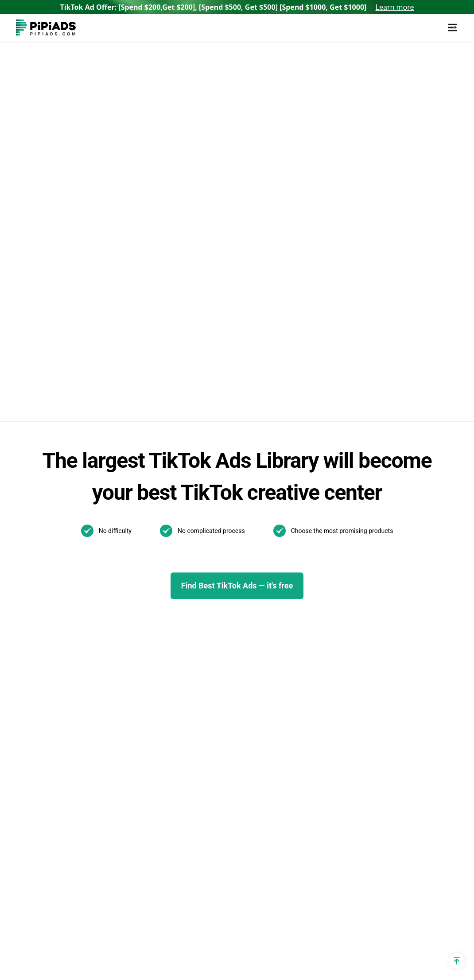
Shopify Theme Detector (54, 550)
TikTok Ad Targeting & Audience (66, 535)
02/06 (252, 684)
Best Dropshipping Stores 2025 (165, 666)
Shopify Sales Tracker (50, 504)
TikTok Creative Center (152, 565)
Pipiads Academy (244, 580)
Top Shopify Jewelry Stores (159, 793)
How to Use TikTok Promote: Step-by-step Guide (332, 598)
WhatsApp (404, 519)
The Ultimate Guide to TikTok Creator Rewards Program (333, 572)
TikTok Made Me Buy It (152, 747)
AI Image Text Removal (153, 651)
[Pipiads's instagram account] (87, 940)
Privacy (348, 940)
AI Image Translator (147, 636)
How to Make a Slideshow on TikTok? (333, 675)
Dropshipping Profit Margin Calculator (58, 645)
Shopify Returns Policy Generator (51, 748)
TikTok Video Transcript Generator (154, 585)
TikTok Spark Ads (144, 535)
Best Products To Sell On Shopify (155, 828)
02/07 (225, 684)
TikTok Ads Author (246, 565)
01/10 (279, 699)
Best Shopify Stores (147, 762)
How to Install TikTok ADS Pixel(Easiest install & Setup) (332, 700)
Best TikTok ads (242, 550)
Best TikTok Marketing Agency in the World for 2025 (335, 623)
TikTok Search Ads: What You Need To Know (334, 510)
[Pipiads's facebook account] (23, 940)
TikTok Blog (236, 519)
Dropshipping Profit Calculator (63, 625)
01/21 (225, 699)
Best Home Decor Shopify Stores (157, 854)
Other (282, 653)
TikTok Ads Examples (251, 504)
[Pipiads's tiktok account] (66, 940)
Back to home (138, 164)
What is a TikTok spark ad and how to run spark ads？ (335, 649)
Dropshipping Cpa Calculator (61, 595)
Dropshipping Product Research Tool (166, 686)
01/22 (279, 684)
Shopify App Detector (49, 565)
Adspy (126, 504)
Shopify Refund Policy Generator (50, 697)
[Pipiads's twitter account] (44, 940)
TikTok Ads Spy (141, 519)
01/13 (252, 699)
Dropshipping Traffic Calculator (64, 580)
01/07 (279, 713)
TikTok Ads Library (146, 550)
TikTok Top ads (241, 535)
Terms (385, 940)
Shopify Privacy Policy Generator (51, 671)
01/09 (225, 713)
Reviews (130, 621)
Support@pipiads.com (423, 504)
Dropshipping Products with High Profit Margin (160, 727)
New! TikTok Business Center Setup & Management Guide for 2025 (337, 541)
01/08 (252, 713)
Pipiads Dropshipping (150, 707)
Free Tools (32, 794)
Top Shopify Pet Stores (152, 778)
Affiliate (28, 825)
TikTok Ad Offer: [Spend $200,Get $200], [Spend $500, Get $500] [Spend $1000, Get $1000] (237, 7)
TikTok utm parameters (52, 519)
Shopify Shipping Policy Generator (53, 774)
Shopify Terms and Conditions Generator (63, 723)
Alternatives (135, 606)
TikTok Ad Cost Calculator (57, 610)
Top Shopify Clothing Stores (160, 808)
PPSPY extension (43, 809)
